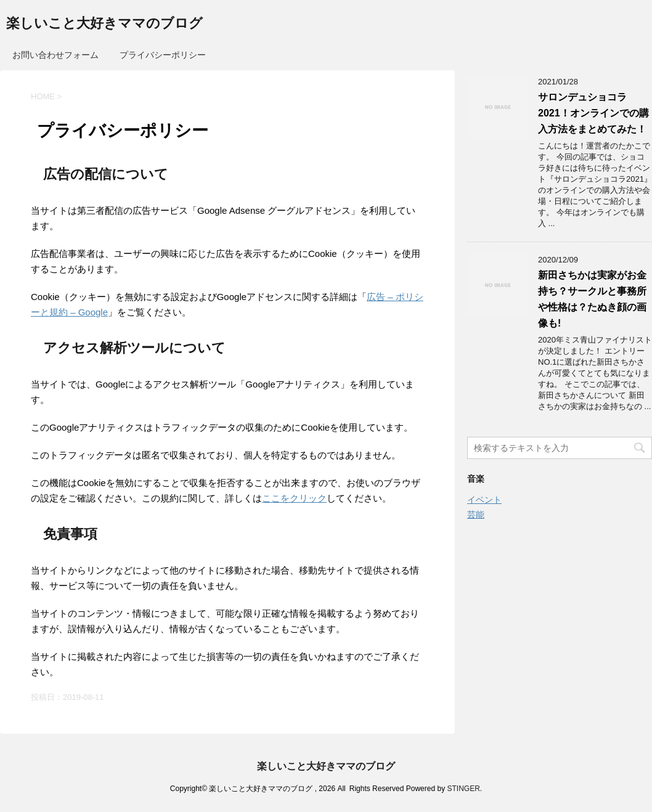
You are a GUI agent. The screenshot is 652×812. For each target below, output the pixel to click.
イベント (484, 500)
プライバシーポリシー (163, 55)
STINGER (463, 789)
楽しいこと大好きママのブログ (104, 24)
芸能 (476, 514)
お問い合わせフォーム (55, 55)
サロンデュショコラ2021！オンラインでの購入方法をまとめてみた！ (593, 113)
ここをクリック (294, 498)
